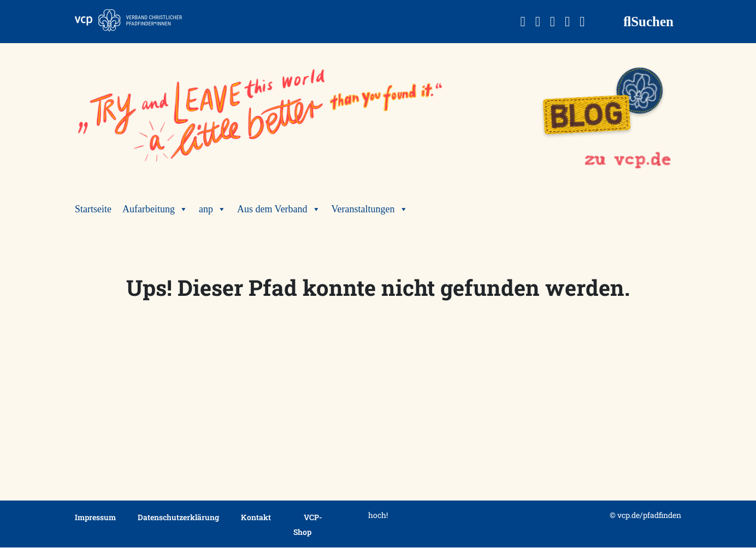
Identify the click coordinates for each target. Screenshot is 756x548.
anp (212, 209)
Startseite (93, 209)
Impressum (95, 517)
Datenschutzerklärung (178, 517)
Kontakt (256, 517)
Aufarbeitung (155, 209)
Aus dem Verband (279, 209)
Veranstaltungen (370, 209)
